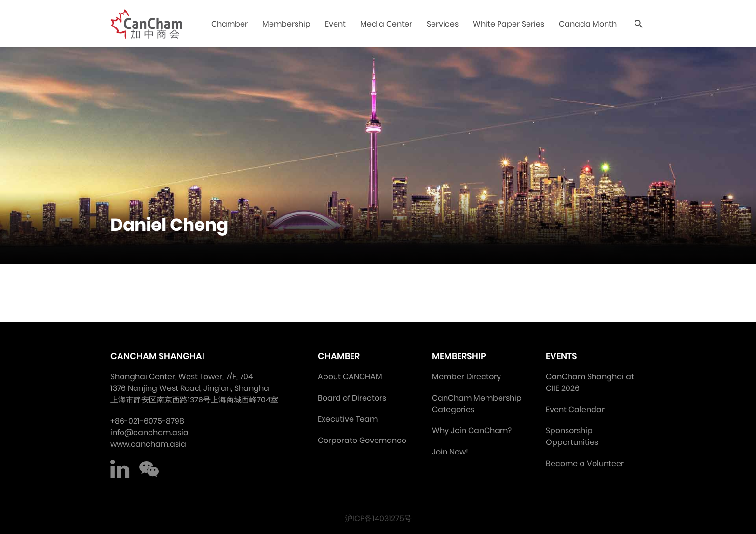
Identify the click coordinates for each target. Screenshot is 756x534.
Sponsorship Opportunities (572, 436)
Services (443, 24)
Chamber (229, 24)
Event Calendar (575, 409)
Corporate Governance (362, 440)
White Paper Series (509, 24)
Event (335, 24)
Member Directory (466, 377)
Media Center (386, 24)
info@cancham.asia (149, 433)
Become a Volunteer (585, 463)
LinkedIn (120, 469)
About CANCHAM (350, 377)
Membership (286, 24)
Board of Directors (352, 398)
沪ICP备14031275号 (378, 518)
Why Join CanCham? (472, 431)
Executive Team (348, 419)
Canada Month (588, 24)
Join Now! (450, 452)
